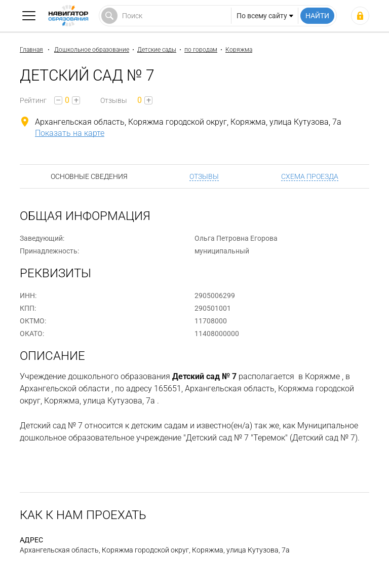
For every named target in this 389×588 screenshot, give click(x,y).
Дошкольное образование (92, 50)
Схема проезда (310, 176)
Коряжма (239, 50)
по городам (201, 50)
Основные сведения (89, 176)
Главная (31, 50)
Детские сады (157, 50)
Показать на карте (70, 133)
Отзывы (204, 176)
